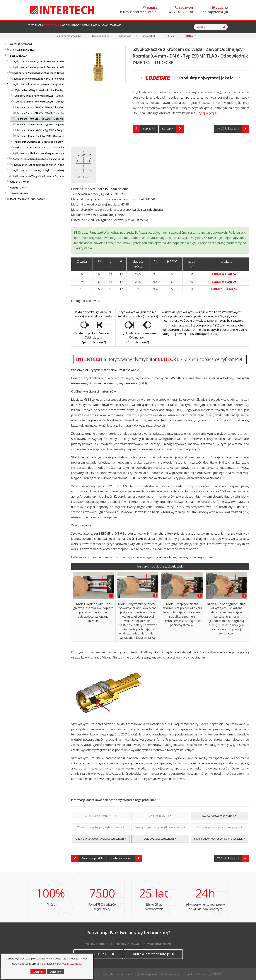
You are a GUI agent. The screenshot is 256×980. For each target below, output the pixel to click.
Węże (35, 27)
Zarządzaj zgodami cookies (180, 974)
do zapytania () (215, 10)
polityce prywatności (69, 964)
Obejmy (126, 27)
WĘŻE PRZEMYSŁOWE (21, 44)
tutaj (215, 334)
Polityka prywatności (151, 974)
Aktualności (125, 36)
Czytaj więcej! (207, 113)
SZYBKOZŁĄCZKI (19, 56)
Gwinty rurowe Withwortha (219, 816)
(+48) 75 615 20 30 (98, 954)
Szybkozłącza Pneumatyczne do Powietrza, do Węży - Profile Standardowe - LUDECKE (58, 62)
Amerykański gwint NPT (101, 816)
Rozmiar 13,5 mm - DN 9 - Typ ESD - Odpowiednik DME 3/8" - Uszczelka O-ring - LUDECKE (64, 125)
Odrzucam (55, 972)
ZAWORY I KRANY (19, 193)
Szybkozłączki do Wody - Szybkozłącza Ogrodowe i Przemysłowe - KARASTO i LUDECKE (59, 176)
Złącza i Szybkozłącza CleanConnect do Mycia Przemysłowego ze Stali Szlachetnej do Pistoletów (63, 159)
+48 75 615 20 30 (180, 10)
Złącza (50, 27)
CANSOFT (216, 974)
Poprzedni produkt (87, 858)
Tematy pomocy (100, 36)
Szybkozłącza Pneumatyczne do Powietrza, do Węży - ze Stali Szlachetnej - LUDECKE (57, 67)
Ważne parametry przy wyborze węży (101, 827)
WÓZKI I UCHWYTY (20, 182)
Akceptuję (38, 972)
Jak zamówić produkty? (69, 36)
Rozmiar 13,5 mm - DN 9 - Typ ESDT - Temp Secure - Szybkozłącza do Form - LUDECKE (62, 130)
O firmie (170, 36)
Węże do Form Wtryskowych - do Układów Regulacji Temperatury (49, 90)
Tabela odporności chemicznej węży (219, 827)
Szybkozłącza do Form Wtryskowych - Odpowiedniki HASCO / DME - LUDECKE (53, 84)
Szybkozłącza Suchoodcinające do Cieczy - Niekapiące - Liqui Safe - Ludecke (52, 165)
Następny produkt (126, 858)
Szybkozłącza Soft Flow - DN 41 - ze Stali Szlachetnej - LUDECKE (48, 148)
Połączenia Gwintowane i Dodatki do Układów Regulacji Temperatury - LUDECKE (57, 142)
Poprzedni (144, 129)
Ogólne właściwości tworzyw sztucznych (101, 839)
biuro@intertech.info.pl (139, 10)
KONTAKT (190, 36)
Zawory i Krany (149, 27)
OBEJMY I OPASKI (19, 188)
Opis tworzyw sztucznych (160, 839)
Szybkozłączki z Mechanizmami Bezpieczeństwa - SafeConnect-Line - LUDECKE (54, 153)
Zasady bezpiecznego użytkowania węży (160, 827)
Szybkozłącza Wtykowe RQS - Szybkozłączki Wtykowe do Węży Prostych (51, 170)
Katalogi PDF (149, 36)
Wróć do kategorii (233, 129)
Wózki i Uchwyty (102, 27)
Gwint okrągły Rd (160, 816)
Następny (173, 129)
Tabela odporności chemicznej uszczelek (219, 839)
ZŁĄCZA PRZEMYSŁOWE (23, 50)
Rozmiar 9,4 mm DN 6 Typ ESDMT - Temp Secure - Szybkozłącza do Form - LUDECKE (61, 113)
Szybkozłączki (73, 27)
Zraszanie (174, 27)
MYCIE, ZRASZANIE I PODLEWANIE (27, 199)
